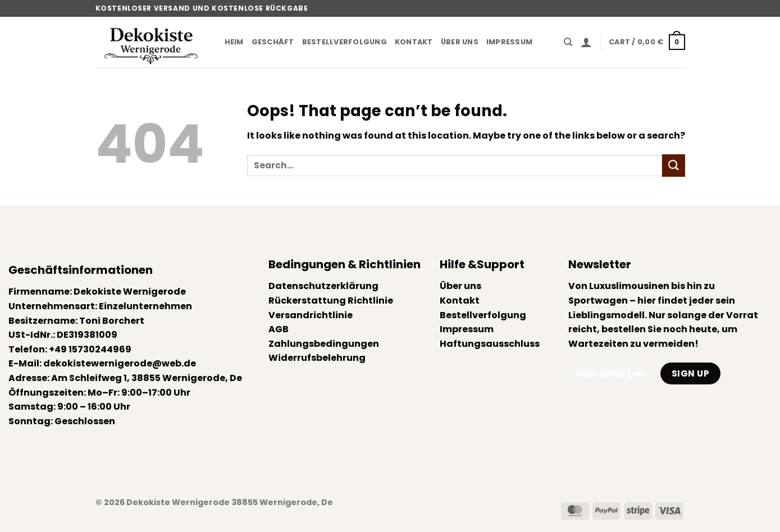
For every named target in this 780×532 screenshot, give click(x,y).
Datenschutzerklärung (323, 286)
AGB (279, 329)
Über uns (460, 42)
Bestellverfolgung (345, 42)
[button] (586, 42)
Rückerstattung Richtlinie (331, 301)
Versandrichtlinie (311, 315)
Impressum (509, 42)
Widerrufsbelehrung (317, 358)
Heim (234, 42)
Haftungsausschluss (490, 344)
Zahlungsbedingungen (324, 344)
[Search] (568, 42)
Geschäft (273, 42)
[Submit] (673, 165)
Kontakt (414, 42)
